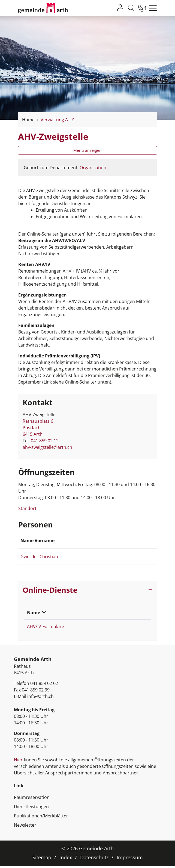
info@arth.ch (40, 698)
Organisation (93, 168)
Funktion (76, 540)
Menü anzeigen (87, 150)
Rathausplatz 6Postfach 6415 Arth (38, 428)
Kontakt (107, 540)
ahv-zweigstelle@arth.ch (47, 447)
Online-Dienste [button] (50, 590)
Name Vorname (37, 540)
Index (66, 859)
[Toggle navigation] (152, 8)
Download (110, 613)
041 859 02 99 (36, 692)
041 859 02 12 (45, 441)
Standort (30, 508)
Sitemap (42, 859)
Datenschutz (94, 859)
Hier (18, 762)
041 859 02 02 (44, 685)
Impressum (130, 859)
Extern (130, 627)
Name (34, 613)
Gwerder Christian (39, 557)
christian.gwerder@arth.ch (125, 557)
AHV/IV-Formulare (46, 626)
